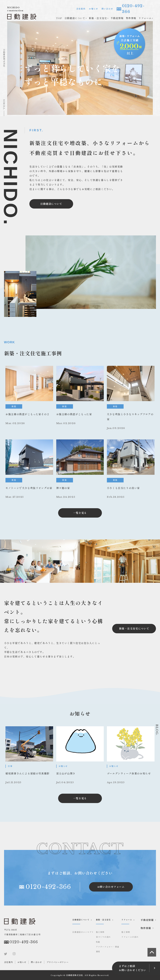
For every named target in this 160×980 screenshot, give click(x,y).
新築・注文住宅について (134, 628)
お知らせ (93, 9)
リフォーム (145, 18)
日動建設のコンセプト (83, 932)
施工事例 (100, 932)
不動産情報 (117, 18)
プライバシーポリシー (57, 962)
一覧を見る (80, 513)
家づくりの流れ (103, 937)
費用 (98, 951)
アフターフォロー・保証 (108, 947)
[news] (29, 398)
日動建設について (75, 18)
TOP (59, 18)
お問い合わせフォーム (111, 887)
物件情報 (131, 18)
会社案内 (81, 9)
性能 (98, 942)
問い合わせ (107, 9)
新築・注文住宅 (98, 18)
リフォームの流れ (130, 937)
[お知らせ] (29, 755)
